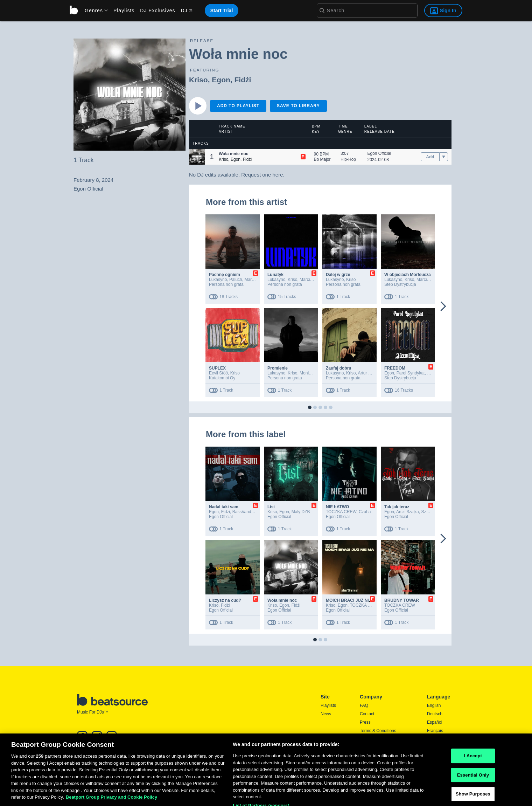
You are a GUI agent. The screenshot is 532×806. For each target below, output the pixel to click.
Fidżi (243, 80)
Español (435, 722)
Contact (367, 714)
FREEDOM (395, 368)
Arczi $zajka (408, 512)
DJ (186, 11)
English (434, 705)
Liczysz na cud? (225, 600)
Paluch (236, 280)
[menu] (94, 11)
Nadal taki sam (224, 507)
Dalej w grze (338, 275)
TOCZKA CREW (341, 512)
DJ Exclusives (157, 11)
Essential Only (473, 797)
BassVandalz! (245, 512)
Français (435, 731)
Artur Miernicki (371, 373)
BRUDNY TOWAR (402, 600)
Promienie (278, 368)
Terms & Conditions (378, 731)
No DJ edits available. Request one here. (237, 175)
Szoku (427, 512)
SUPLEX (217, 368)
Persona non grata (226, 284)
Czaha (365, 512)
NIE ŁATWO (337, 507)
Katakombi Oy (222, 378)
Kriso (198, 80)
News (326, 714)
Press (365, 722)
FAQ (364, 705)
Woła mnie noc (282, 600)
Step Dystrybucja (400, 284)
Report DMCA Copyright (382, 748)
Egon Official (379, 153)
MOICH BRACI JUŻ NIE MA (353, 600)
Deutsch (435, 714)
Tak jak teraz (397, 507)
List (271, 507)
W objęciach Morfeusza (408, 275)
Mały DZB (301, 512)
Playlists (124, 11)
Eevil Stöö (218, 373)
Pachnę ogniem (225, 275)
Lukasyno (218, 280)
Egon (221, 80)
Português (437, 749)
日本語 (433, 739)
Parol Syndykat (411, 373)
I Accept (473, 778)
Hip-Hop (348, 159)
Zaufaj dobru (339, 368)
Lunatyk (275, 275)
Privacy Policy (373, 739)
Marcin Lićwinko (314, 280)
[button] (197, 157)
